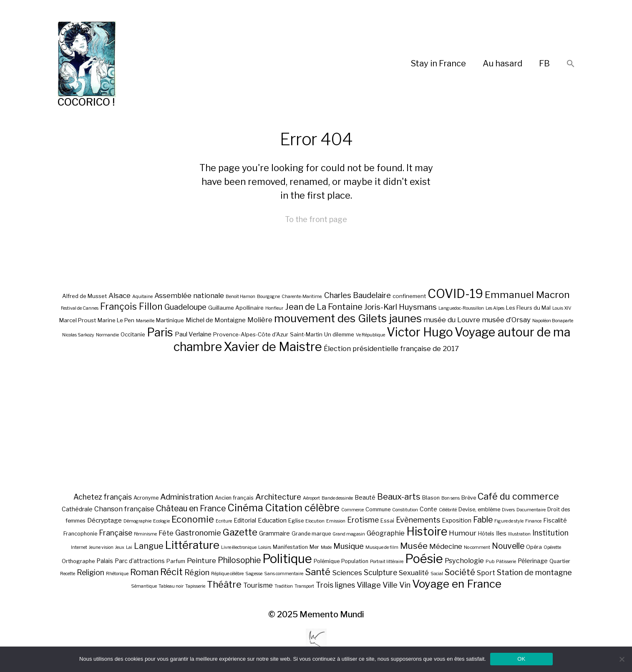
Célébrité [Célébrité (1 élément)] (448, 510)
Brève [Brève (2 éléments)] (469, 498)
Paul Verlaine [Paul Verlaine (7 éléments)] (193, 334)
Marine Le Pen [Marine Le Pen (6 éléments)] (116, 320)
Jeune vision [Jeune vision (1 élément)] (101, 547)
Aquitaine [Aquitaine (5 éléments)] (142, 297)
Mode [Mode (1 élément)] (326, 547)
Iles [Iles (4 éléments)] (501, 533)
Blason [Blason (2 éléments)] (431, 498)
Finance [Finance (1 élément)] (533, 521)
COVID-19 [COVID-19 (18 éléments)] (455, 294)
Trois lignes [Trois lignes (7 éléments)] (335, 585)
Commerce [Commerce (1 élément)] (353, 510)
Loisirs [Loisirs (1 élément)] (265, 547)
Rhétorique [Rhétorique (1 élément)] (117, 574)
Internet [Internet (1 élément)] (79, 547)
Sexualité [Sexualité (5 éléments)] (414, 573)
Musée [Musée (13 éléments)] (414, 546)
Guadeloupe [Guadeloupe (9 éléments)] (185, 307)
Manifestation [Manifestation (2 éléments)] (290, 547)
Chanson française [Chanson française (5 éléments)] (124, 509)
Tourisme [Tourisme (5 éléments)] (258, 585)
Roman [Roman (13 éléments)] (144, 572)
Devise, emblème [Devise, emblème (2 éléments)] (479, 509)
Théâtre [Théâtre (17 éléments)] (224, 584)
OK (521, 659)
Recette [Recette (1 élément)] (68, 574)
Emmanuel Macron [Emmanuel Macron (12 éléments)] (527, 295)
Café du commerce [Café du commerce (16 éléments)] (518, 496)
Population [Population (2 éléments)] (355, 561)
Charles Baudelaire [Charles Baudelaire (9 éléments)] (358, 295)
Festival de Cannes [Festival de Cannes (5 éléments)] (80, 308)
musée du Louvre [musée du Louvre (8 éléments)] (452, 320)
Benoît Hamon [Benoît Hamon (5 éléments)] (240, 297)
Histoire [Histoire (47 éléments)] (427, 532)
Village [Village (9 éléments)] (369, 585)
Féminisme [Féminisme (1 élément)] (145, 534)
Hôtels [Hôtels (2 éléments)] (486, 534)
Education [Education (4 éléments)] (272, 520)
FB (544, 63)
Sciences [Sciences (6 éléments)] (347, 573)
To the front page (316, 219)
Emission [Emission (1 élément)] (336, 521)
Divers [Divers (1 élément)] (508, 510)
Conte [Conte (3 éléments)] (428, 509)
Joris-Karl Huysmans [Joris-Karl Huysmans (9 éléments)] (400, 307)
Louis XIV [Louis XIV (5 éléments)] (562, 308)
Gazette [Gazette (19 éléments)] (240, 532)
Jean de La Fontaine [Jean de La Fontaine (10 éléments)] (324, 307)
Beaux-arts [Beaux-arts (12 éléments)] (399, 497)
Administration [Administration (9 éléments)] (187, 497)
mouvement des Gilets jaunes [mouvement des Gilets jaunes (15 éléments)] (348, 318)
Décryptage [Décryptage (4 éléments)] (104, 520)
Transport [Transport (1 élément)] (304, 586)
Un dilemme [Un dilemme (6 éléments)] (339, 334)
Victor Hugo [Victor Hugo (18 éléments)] (420, 332)
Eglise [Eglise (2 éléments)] (296, 521)
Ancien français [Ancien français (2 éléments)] (234, 498)
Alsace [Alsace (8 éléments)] (120, 296)
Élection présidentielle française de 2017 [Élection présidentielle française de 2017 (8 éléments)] (391, 349)
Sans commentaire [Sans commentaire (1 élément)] (284, 574)
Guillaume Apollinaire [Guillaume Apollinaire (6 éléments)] (236, 308)
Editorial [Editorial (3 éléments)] (245, 520)
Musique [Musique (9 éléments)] (349, 546)
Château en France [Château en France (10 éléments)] (191, 508)
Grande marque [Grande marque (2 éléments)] (311, 534)
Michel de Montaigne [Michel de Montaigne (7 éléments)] (216, 320)
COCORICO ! (86, 102)
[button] (571, 64)
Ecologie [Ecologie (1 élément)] (161, 521)
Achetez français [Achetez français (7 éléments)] (103, 497)
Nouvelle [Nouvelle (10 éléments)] (508, 546)
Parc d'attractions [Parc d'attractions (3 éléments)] (140, 561)
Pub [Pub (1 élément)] (490, 562)
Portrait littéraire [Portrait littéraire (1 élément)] (387, 562)
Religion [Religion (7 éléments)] (91, 572)
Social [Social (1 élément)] (437, 574)
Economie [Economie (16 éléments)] (193, 519)
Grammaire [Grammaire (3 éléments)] (274, 533)
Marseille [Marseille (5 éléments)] (145, 321)
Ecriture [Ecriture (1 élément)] (224, 521)
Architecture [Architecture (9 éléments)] (278, 497)
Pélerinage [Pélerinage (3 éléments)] (533, 561)
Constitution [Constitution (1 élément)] (405, 510)
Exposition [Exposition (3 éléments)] (457, 520)
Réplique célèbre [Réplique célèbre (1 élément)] (227, 574)
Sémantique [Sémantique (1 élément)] (144, 586)
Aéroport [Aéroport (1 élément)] (311, 498)
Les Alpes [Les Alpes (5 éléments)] (495, 308)
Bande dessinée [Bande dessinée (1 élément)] (337, 498)
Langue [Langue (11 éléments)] (149, 546)
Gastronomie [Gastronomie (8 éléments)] (198, 533)
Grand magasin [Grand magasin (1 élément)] (349, 534)
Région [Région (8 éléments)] (197, 572)
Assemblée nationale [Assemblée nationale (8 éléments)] (189, 296)
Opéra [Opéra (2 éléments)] (534, 547)
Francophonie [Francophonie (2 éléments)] (80, 534)
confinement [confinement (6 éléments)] (409, 296)
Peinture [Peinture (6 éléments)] (201, 561)
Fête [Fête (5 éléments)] (166, 533)
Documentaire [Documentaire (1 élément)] (531, 510)
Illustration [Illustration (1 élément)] (519, 534)
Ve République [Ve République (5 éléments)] (370, 335)
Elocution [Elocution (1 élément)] (315, 521)
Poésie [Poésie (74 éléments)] (424, 559)
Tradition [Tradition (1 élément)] (284, 586)
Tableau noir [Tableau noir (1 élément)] (171, 586)
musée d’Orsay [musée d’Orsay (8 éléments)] (506, 320)
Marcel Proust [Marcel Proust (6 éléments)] (78, 320)
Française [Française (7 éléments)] (116, 533)
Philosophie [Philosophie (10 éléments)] (239, 560)
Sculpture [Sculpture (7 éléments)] (380, 572)
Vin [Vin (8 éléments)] (405, 585)
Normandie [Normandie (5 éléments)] (107, 335)
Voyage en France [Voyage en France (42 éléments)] (457, 584)
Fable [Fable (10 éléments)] (483, 520)
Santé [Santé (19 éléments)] (318, 572)
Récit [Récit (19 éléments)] (171, 572)
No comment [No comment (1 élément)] (477, 547)
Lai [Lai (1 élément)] (129, 547)
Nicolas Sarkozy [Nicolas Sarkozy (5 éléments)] (78, 335)
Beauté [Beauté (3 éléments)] (365, 497)
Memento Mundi (332, 614)
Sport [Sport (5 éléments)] (486, 573)
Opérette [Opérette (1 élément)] (552, 547)
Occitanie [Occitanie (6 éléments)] (133, 334)
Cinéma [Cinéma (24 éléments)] (245, 508)
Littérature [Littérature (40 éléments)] (192, 545)
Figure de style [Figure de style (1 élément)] (509, 521)
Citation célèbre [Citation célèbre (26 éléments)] (302, 508)
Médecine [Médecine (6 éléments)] (446, 546)
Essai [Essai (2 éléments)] (387, 521)
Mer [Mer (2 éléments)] (314, 547)
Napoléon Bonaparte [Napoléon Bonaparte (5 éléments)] (553, 321)
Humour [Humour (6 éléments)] (463, 533)
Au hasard (502, 63)
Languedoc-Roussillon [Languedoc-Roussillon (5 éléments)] (461, 308)
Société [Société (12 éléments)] (460, 572)
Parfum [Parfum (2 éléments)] (176, 561)
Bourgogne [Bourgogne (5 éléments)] (268, 297)
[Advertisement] (316, 422)
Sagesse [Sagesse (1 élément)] (254, 574)
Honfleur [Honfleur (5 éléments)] (274, 308)
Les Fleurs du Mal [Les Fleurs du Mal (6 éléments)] (528, 308)
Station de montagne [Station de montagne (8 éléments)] (534, 572)
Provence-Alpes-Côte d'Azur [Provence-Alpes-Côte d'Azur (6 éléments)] (251, 334)
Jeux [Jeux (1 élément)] (120, 547)
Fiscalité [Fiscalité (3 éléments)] (555, 520)
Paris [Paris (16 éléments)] (160, 332)
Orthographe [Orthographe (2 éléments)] (78, 561)
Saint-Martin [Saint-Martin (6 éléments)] (306, 334)
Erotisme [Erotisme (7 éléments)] (363, 520)
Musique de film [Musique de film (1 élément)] (382, 547)
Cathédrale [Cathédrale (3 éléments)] (77, 509)
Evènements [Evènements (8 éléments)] (418, 520)
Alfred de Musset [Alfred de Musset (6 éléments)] (84, 296)
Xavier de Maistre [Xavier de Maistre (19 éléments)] (273, 347)
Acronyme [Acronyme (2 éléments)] (146, 498)
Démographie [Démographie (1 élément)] (137, 521)
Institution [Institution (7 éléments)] (550, 533)
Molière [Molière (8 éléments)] (260, 320)
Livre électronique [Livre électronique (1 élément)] (239, 547)
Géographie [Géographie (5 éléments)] (386, 533)
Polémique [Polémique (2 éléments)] (327, 561)
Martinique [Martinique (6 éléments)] (170, 320)
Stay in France (438, 63)
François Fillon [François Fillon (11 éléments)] (131, 306)
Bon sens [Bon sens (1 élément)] (451, 498)
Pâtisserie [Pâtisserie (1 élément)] (506, 562)
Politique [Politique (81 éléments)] (287, 559)
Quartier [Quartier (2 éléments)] (560, 561)
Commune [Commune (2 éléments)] (378, 509)
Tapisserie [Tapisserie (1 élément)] (195, 586)
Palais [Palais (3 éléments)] (105, 561)
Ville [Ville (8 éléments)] (390, 585)
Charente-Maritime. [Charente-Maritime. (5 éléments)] (302, 297)
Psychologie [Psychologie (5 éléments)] (464, 561)
